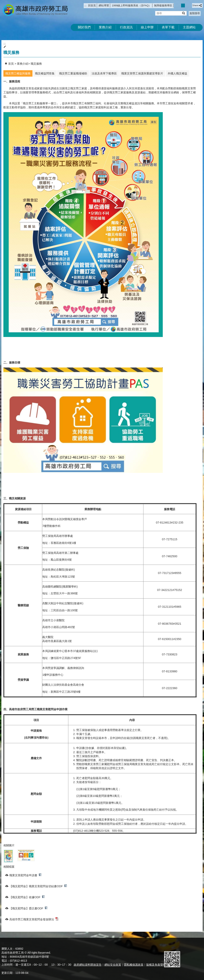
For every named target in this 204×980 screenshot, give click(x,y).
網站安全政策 (113, 965)
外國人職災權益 (178, 73)
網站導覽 (104, 5)
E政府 (168, 946)
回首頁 (92, 5)
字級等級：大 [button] (187, 5)
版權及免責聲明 (156, 965)
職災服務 (36, 64)
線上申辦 (147, 27)
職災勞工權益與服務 (18, 73)
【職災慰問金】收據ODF (27, 897)
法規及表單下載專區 (104, 73)
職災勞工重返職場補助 (73, 73)
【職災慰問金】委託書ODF (28, 908)
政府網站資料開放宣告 (88, 965)
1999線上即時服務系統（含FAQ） (131, 5)
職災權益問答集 (45, 73)
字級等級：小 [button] (179, 5)
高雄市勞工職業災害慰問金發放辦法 (34, 919)
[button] (183, 13)
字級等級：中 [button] (183, 5)
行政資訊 (126, 27)
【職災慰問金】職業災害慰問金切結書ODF (38, 886)
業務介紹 (105, 27)
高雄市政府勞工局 (35, 10)
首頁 (11, 64)
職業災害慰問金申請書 (25, 875)
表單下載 (168, 27)
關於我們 (84, 27)
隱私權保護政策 (134, 965)
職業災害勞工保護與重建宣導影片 (142, 73)
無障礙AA (188, 946)
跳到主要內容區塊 (2, 2)
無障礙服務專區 (163, 5)
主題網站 (189, 27)
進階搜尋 (195, 13)
